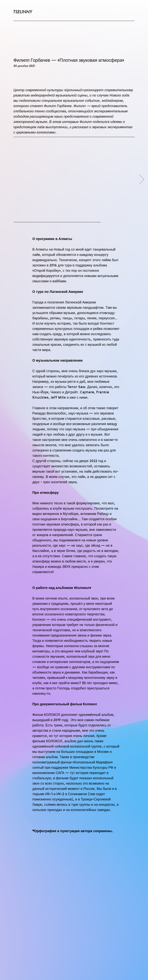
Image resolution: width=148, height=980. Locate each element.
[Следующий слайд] (142, 179)
